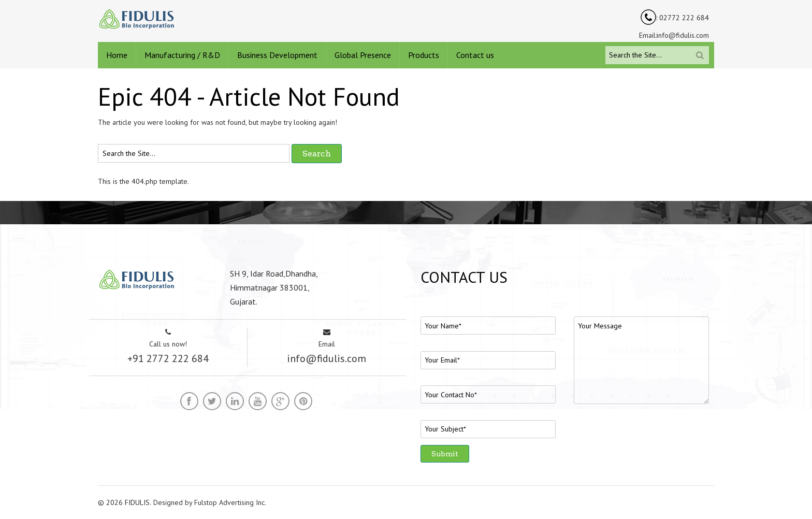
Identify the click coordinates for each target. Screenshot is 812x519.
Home (117, 55)
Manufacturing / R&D (182, 55)
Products (424, 55)
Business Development (277, 55)
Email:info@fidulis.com (674, 35)
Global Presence (363, 55)
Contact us (475, 55)
